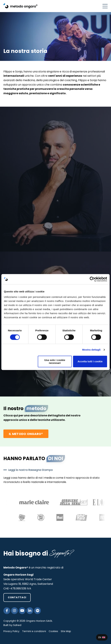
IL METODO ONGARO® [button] (26, 434)
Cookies (53, 631)
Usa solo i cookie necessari (55, 361)
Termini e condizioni (34, 631)
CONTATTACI (17, 597)
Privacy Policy (11, 631)
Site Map (66, 631)
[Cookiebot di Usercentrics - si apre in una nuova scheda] (92, 279)
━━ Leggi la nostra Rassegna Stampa (28, 470)
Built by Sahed (12, 625)
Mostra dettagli (91, 350)
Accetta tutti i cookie (90, 361)
